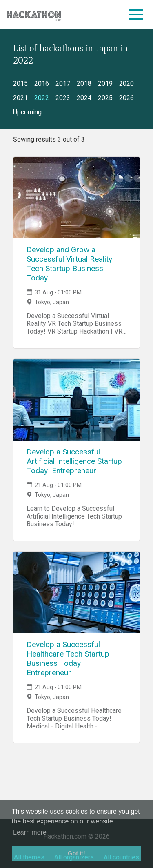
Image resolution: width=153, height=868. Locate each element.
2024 (84, 98)
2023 (63, 98)
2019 (105, 83)
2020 (126, 83)
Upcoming (27, 112)
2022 (42, 98)
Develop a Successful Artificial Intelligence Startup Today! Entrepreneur (74, 461)
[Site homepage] (34, 14)
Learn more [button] (30, 832)
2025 (105, 98)
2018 (84, 83)
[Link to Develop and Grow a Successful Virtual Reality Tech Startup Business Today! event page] (76, 198)
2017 (63, 83)
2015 (20, 83)
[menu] (136, 14)
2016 (42, 83)
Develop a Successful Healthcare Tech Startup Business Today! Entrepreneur (68, 659)
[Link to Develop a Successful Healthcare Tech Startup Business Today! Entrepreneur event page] (76, 592)
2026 (126, 98)
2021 (20, 98)
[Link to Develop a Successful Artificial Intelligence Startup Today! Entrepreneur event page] (76, 400)
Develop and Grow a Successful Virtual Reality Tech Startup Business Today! (69, 264)
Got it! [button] (76, 853)
